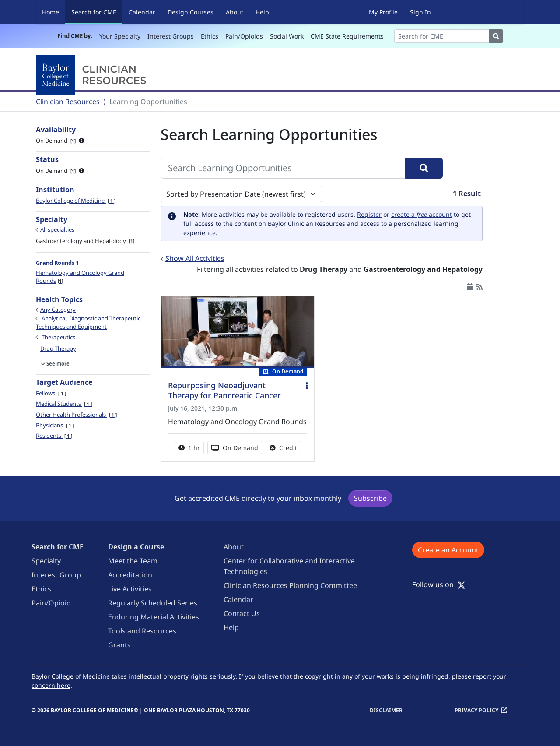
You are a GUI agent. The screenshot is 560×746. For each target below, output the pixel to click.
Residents (54, 436)
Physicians (55, 425)
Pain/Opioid (51, 603)
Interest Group (56, 575)
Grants (119, 645)
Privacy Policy (476, 710)
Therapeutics (58, 337)
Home (51, 12)
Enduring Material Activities (154, 617)
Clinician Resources (68, 102)
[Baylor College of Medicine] (93, 75)
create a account (422, 214)
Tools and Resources (142, 631)
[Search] (442, 36)
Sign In (420, 12)
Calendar (142, 12)
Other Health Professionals (76, 415)
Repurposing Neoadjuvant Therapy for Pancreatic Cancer (224, 391)
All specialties (57, 229)
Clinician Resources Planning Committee (290, 585)
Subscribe (370, 498)
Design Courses (191, 12)
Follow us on (439, 584)
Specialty (46, 561)
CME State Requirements (347, 36)
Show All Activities (195, 258)
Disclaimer (386, 710)
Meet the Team (133, 561)
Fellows (51, 393)
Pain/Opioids (244, 36)
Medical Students (64, 404)
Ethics (210, 36)
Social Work (287, 36)
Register (369, 214)
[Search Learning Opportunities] (283, 168)
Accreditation (130, 575)
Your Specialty (120, 36)
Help (262, 12)
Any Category (58, 310)
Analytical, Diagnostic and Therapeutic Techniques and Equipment (88, 322)
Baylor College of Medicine (76, 201)
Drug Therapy (58, 348)
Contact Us (242, 613)
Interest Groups (171, 36)
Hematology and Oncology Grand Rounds (80, 277)
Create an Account (448, 550)
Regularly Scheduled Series (153, 603)
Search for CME (97, 12)
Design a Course (136, 547)
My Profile (383, 12)
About (234, 12)
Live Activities (130, 589)
